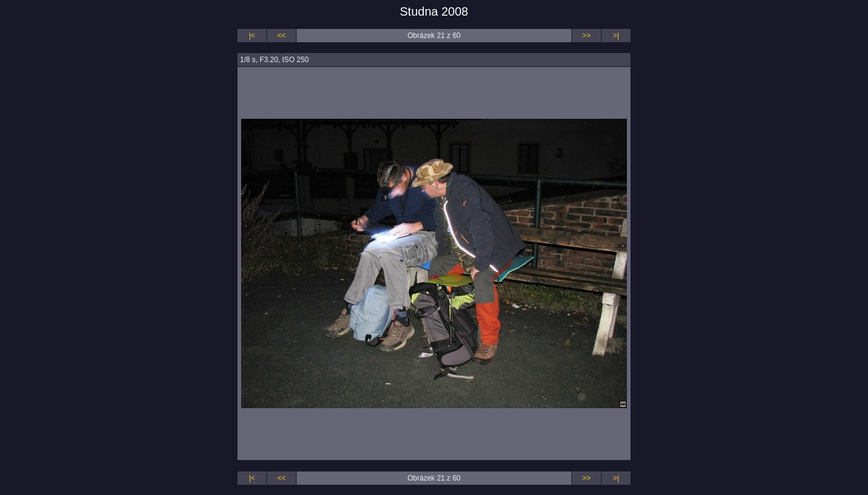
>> (587, 36)
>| (616, 36)
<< (281, 36)
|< (252, 36)
